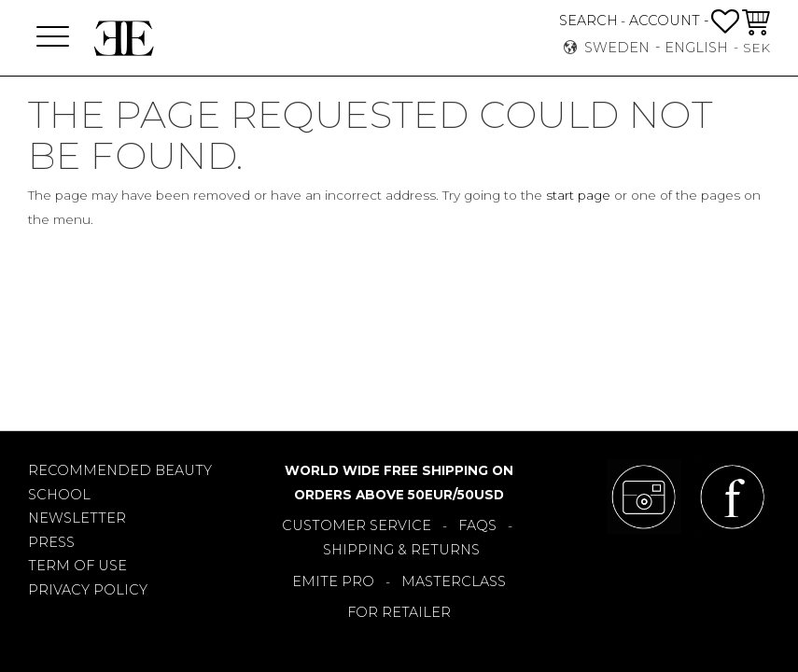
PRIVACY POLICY (88, 590)
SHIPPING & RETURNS (401, 550)
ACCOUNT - (669, 21)
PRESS (51, 542)
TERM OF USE (77, 566)
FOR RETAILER (399, 612)
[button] (53, 38)
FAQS (477, 525)
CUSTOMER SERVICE (357, 525)
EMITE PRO (333, 581)
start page (578, 195)
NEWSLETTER (77, 518)
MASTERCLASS (454, 581)
